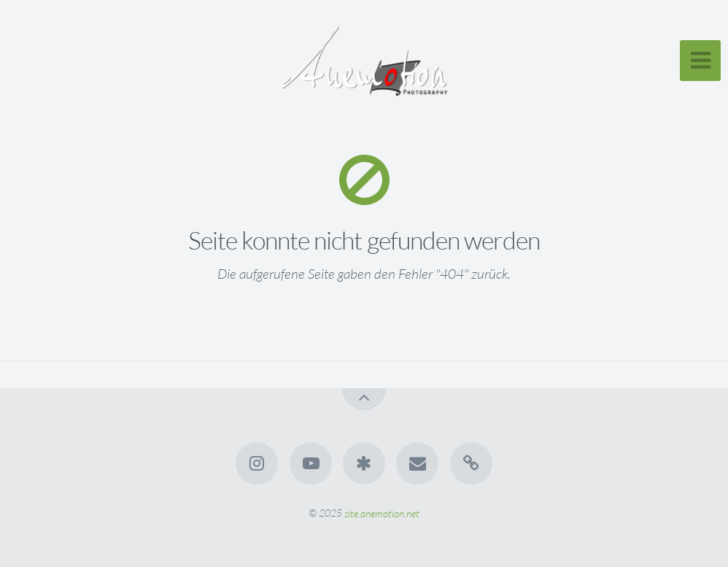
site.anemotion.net (382, 513)
